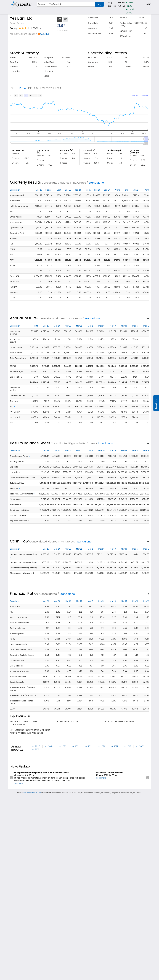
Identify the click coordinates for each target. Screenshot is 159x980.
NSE (59, 19)
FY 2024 (49, 746)
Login (148, 4)
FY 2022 (76, 746)
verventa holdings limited (119, 722)
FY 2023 (63, 746)
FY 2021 (89, 746)
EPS (59, 88)
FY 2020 (102, 746)
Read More (18, 783)
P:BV (37, 88)
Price (23, 88)
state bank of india (68, 722)
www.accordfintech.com (32, 793)
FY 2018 (127, 746)
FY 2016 (36, 749)
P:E (30, 88)
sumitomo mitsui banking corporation (24, 723)
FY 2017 (140, 746)
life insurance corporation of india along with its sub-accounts (30, 732)
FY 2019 (115, 746)
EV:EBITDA (48, 88)
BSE (65, 19)
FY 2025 (36, 746)
